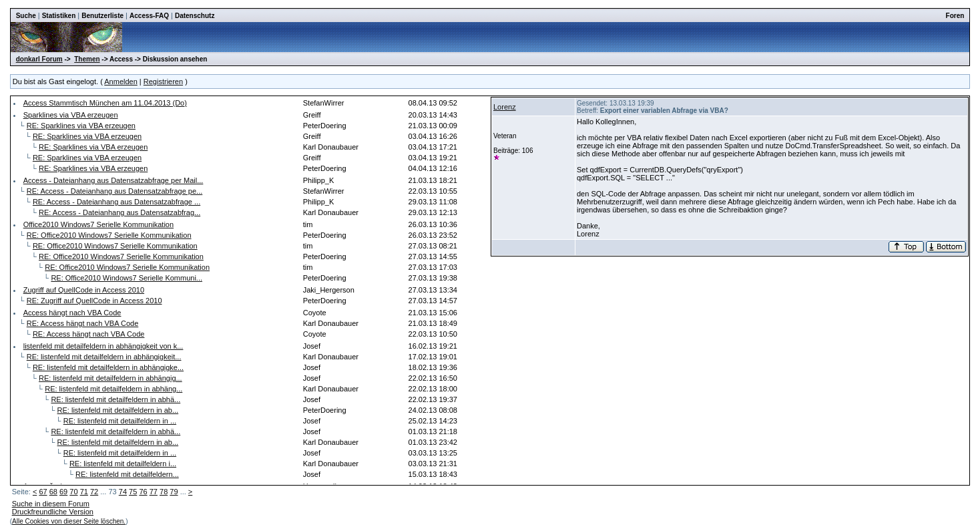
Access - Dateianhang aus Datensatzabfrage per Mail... (113, 180)
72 (94, 492)
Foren (955, 16)
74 (123, 492)
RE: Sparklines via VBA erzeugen (81, 126)
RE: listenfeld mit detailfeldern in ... (120, 421)
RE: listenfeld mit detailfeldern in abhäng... (113, 389)
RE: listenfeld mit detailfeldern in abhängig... (110, 378)
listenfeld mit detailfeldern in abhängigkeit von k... (103, 346)
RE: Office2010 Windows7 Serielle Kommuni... (127, 278)
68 (53, 492)
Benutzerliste (102, 16)
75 (133, 492)
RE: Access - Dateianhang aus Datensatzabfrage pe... (115, 191)
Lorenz (505, 107)
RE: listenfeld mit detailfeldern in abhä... (115, 399)
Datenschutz (195, 16)
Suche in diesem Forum (51, 504)
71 (84, 492)
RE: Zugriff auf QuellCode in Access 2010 (94, 301)
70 (73, 492)
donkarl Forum (39, 59)
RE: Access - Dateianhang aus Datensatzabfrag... (119, 212)
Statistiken (59, 16)
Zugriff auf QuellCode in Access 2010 (84, 290)
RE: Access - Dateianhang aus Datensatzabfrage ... (116, 202)
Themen (87, 59)
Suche (26, 16)
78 (164, 492)
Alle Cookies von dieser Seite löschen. (69, 521)
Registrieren (163, 81)
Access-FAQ (149, 16)
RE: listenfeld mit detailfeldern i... (123, 464)
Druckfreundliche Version (53, 512)
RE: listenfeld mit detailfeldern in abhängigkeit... (104, 357)
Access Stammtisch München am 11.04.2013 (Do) (105, 103)
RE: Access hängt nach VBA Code (83, 323)
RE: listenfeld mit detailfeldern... (127, 474)
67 (43, 492)
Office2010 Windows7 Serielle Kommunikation (98, 224)
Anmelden (121, 81)
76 (143, 492)
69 (63, 492)
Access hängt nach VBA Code (72, 313)
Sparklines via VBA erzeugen (71, 115)
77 (154, 492)
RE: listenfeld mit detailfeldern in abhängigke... (108, 367)
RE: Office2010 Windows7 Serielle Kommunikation (109, 235)
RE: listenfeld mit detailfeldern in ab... (118, 410)
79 (174, 492)
